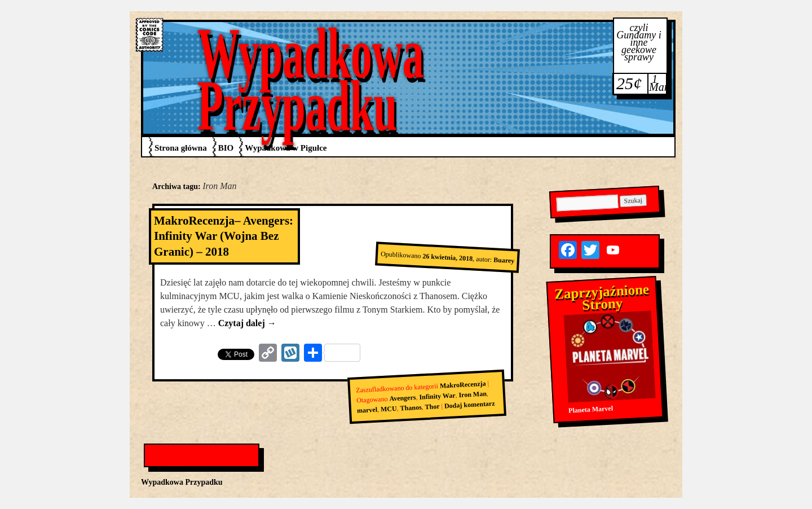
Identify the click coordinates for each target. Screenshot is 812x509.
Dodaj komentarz (470, 405)
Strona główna (181, 148)
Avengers (403, 398)
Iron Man (473, 394)
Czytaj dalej (247, 323)
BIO (226, 148)
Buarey (504, 260)
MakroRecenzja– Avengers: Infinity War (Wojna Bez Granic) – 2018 (224, 236)
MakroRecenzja (463, 384)
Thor (432, 407)
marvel (367, 410)
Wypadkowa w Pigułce (286, 148)
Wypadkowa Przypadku (311, 79)
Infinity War (437, 396)
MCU (389, 409)
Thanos (411, 407)
